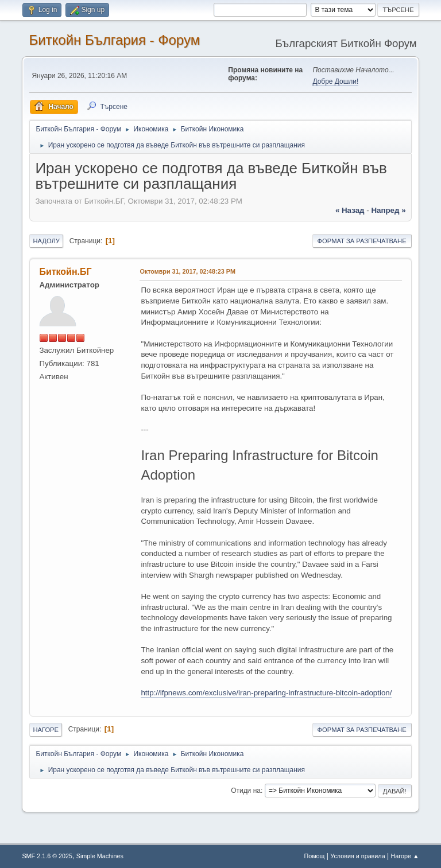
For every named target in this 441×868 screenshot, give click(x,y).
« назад (350, 210)
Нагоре (46, 730)
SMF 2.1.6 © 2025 (47, 856)
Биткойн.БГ (65, 272)
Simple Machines (100, 856)
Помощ (314, 856)
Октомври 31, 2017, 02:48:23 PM (187, 271)
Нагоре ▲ (405, 856)
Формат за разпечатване (362, 241)
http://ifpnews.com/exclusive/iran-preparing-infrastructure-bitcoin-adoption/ (266, 693)
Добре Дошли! (335, 81)
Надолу (46, 241)
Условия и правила (357, 856)
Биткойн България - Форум (114, 40)
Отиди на (246, 791)
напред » (388, 210)
